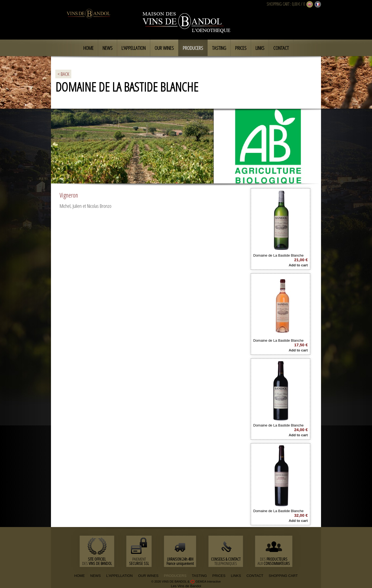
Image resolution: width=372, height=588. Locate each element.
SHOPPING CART (278, 4)
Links (260, 48)
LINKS (236, 576)
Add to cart (298, 265)
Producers (193, 48)
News (108, 48)
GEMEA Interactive (208, 581)
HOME (80, 576)
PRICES (219, 576)
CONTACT (255, 576)
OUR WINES (148, 576)
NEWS (96, 576)
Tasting (219, 48)
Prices (241, 48)
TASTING (199, 576)
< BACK (63, 74)
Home (88, 48)
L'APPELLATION (120, 576)
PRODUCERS (175, 576)
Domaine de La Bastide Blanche (278, 255)
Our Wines (164, 48)
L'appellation (134, 48)
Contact (281, 48)
